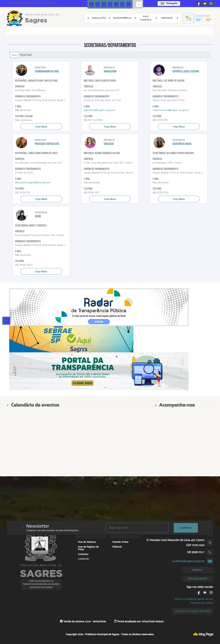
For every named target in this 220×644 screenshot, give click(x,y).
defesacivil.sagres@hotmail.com (33, 183)
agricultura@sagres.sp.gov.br (100, 110)
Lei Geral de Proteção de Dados (193, 611)
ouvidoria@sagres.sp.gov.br (188, 561)
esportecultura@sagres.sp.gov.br (171, 110)
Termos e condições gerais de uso (194, 599)
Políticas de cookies (202, 603)
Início (14, 55)
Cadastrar (186, 528)
